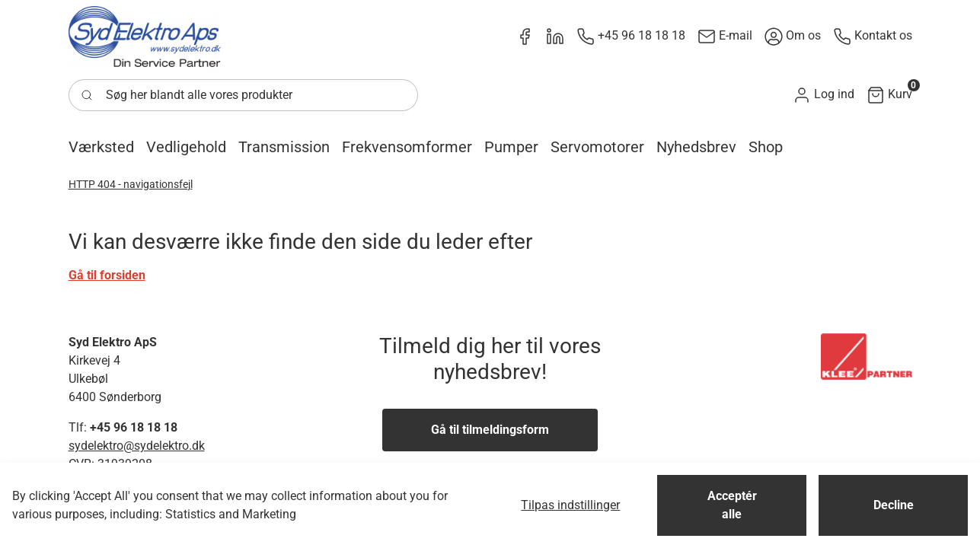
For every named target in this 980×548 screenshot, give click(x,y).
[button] (824, 95)
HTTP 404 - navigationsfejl (131, 184)
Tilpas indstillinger (570, 505)
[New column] (145, 37)
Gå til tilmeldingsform (490, 430)
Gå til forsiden (107, 275)
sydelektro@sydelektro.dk (137, 446)
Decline (894, 505)
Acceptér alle (732, 505)
